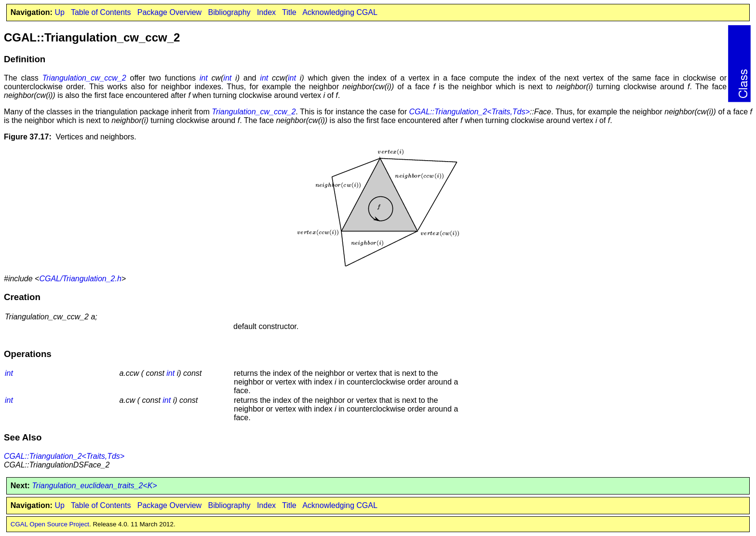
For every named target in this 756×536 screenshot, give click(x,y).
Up (59, 12)
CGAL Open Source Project (50, 524)
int (204, 78)
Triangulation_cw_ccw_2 (84, 78)
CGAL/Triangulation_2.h (80, 279)
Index (266, 12)
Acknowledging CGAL (340, 12)
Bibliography (229, 12)
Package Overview (169, 12)
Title (289, 12)
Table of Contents (101, 12)
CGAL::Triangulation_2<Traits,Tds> (470, 112)
